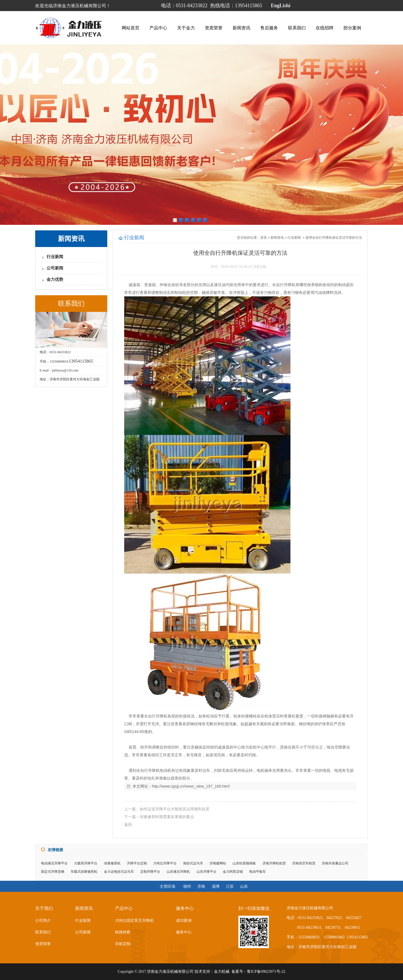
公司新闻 (55, 268)
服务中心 (184, 932)
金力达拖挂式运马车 (119, 872)
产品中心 (158, 28)
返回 (128, 824)
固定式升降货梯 (53, 872)
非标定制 (123, 944)
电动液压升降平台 (54, 863)
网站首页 (131, 28)
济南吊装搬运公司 (335, 863)
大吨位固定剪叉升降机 (134, 921)
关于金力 (186, 28)
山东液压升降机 (178, 872)
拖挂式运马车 (193, 863)
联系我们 (297, 28)
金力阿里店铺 (233, 872)
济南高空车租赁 (304, 863)
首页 (264, 238)
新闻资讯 (241, 28)
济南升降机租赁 (274, 863)
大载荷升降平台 (86, 863)
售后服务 (269, 28)
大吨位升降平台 (165, 863)
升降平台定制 (137, 863)
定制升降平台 (150, 872)
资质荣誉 (214, 28)
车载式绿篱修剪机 (84, 872)
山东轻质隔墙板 (244, 863)
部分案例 (352, 28)
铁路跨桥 (123, 932)
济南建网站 (218, 863)
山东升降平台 (206, 872)
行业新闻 (55, 257)
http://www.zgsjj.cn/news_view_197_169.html (191, 786)
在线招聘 (325, 28)
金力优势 (55, 279)
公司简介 (43, 921)
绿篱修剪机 (112, 863)
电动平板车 (257, 872)
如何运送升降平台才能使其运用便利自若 (175, 809)
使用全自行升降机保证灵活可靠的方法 (334, 238)
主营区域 (167, 886)
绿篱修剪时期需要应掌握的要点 (167, 817)
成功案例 (184, 921)
